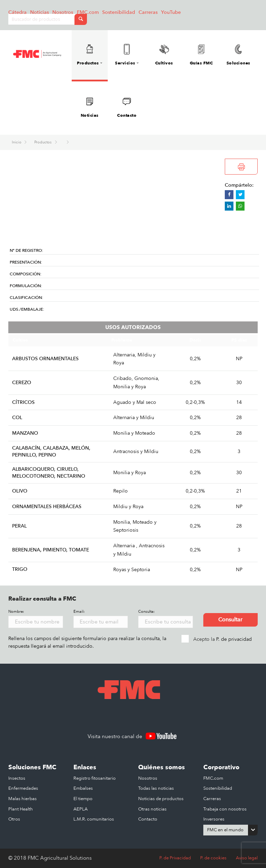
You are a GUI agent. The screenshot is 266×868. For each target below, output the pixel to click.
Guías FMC (201, 55)
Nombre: (16, 612)
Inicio (17, 142)
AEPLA (81, 809)
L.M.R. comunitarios (94, 819)
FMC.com (88, 12)
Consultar (230, 620)
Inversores (214, 819)
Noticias (39, 12)
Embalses (83, 788)
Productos (43, 142)
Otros (14, 819)
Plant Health (21, 809)
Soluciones (238, 55)
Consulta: (146, 612)
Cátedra (17, 12)
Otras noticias (152, 809)
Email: (79, 612)
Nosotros (63, 12)
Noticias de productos (161, 799)
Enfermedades (23, 788)
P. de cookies (213, 858)
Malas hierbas (23, 799)
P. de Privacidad (175, 858)
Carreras (148, 12)
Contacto (127, 107)
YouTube (171, 12)
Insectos (17, 778)
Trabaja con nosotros (225, 809)
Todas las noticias (156, 788)
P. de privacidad (234, 639)
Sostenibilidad (119, 12)
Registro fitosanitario (95, 778)
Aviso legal (247, 858)
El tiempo (83, 799)
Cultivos (164, 55)
